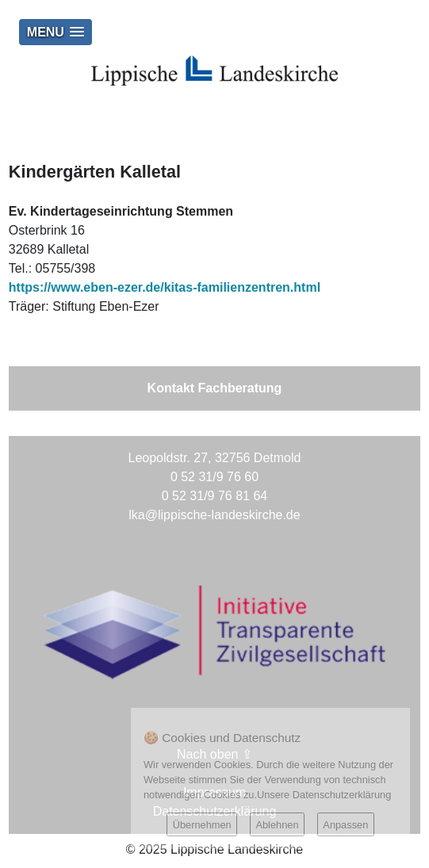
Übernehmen (202, 825)
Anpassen (345, 825)
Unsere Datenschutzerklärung (324, 795)
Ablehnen (277, 825)
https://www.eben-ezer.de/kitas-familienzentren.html (165, 287)
